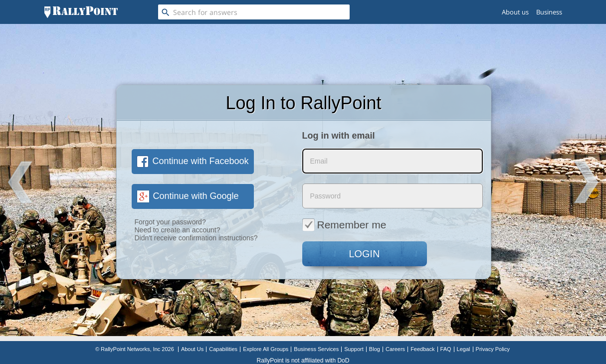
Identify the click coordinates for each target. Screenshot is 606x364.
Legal (464, 349)
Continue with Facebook (193, 161)
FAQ (446, 349)
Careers (395, 349)
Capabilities (223, 349)
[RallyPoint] (81, 12)
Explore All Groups (266, 349)
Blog (375, 349)
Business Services (316, 349)
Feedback (422, 349)
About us (515, 12)
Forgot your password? (170, 222)
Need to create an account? (178, 230)
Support (354, 349)
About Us (192, 349)
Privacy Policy (493, 349)
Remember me (344, 224)
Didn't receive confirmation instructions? (196, 238)
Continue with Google (188, 196)
